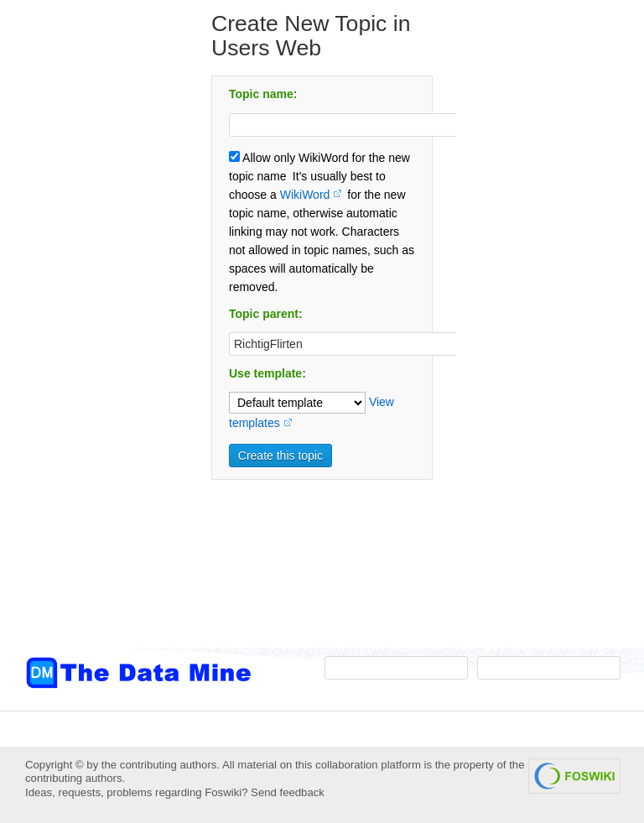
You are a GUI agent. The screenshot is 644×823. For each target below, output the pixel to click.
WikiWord (305, 195)
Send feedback (288, 792)
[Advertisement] (92, 338)
